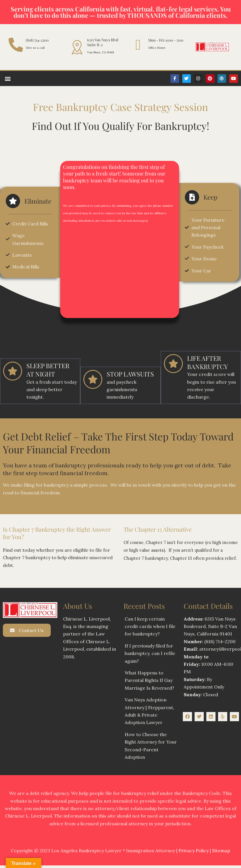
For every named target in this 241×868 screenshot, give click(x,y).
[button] (8, 78)
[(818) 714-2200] (16, 45)
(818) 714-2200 (37, 40)
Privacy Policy (194, 836)
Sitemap (221, 836)
